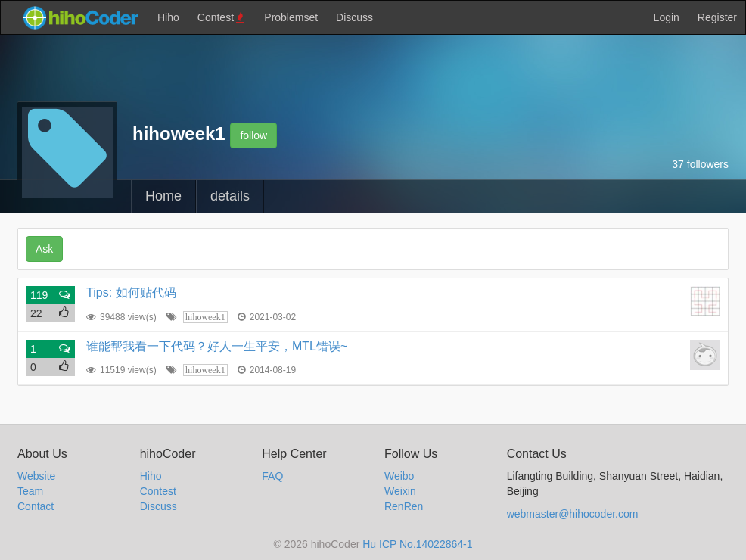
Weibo (399, 476)
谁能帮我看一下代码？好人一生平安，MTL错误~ (217, 346)
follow (253, 135)
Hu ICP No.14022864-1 (417, 544)
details (230, 196)
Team (30, 491)
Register (717, 17)
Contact (36, 506)
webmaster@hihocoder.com (573, 514)
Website (36, 476)
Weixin (400, 491)
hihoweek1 (205, 317)
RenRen (404, 506)
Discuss (354, 17)
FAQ (272, 476)
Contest (222, 18)
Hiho (168, 17)
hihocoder (80, 17)
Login (667, 17)
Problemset (291, 17)
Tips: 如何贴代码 (131, 292)
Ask (44, 249)
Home (163, 196)
